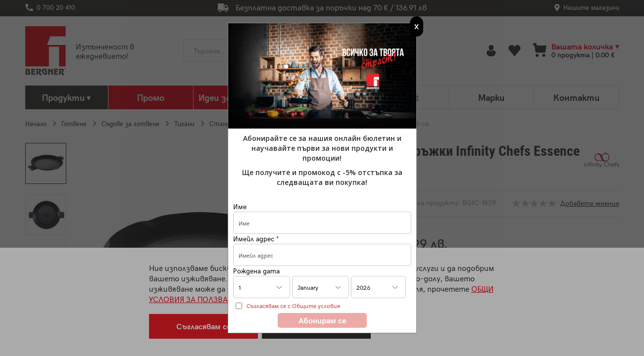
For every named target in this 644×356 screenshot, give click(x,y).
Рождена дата (256, 271)
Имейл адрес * (256, 239)
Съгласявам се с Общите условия (293, 306)
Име (240, 206)
